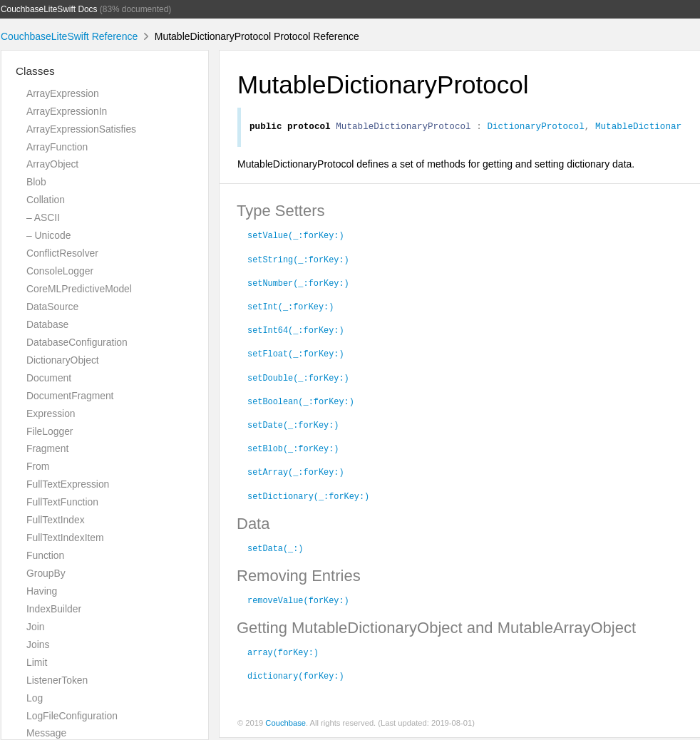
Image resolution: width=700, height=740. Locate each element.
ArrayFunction (57, 147)
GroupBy (46, 573)
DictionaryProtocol (535, 128)
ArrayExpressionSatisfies (81, 129)
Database (47, 324)
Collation (46, 200)
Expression (51, 413)
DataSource (52, 307)
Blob (36, 182)
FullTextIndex (56, 520)
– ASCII (43, 217)
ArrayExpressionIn (67, 111)
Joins (38, 644)
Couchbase (285, 725)
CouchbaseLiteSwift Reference (69, 36)
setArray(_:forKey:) (296, 473)
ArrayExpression (63, 93)
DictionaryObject (63, 360)
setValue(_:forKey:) (296, 237)
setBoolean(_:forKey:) (301, 403)
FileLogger (50, 431)
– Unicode (48, 235)
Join (35, 627)
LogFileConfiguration (72, 716)
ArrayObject (52, 164)
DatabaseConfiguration (77, 342)
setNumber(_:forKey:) (298, 284)
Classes (35, 71)
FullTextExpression (68, 484)
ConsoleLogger (60, 271)
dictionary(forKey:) (296, 677)
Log (35, 698)
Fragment (47, 448)
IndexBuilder (54, 609)
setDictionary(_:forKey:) (308, 498)
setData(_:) (275, 550)
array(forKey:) (283, 654)
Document (49, 378)
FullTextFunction (62, 502)
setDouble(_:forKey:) (298, 379)
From (38, 466)
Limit (37, 662)
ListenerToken (57, 680)
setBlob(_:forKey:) (293, 450)
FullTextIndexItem (65, 538)
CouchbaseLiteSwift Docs (49, 9)
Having (42, 591)
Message (46, 733)
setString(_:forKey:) (298, 261)
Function (45, 555)
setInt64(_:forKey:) (296, 332)
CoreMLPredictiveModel (79, 289)
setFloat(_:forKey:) (296, 355)
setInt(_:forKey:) (290, 308)
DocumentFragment (70, 396)
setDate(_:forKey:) (293, 426)
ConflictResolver (62, 253)
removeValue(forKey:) (298, 602)
